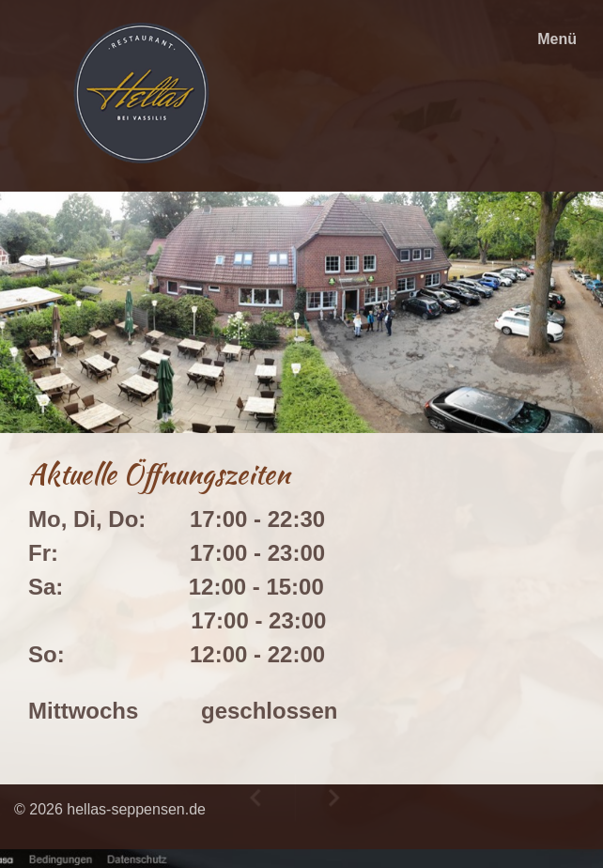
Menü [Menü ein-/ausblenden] (557, 39)
